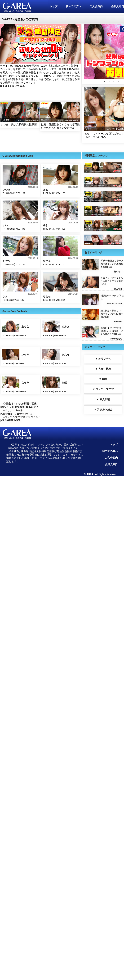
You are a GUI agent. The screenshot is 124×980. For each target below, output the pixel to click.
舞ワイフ (6, 407)
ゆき (45, 225)
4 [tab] (119, 81)
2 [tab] (109, 81)
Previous (82, 52)
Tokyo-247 (32, 407)
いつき (5, 124)
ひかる (47, 261)
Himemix (19, 407)
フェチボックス (23, 414)
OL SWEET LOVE (11, 420)
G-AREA (89, 474)
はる (44, 124)
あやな (6, 261)
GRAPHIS (7, 414)
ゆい (88, 134)
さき (5, 297)
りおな (47, 297)
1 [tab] (104, 81)
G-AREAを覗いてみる (12, 86)
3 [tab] (114, 81)
